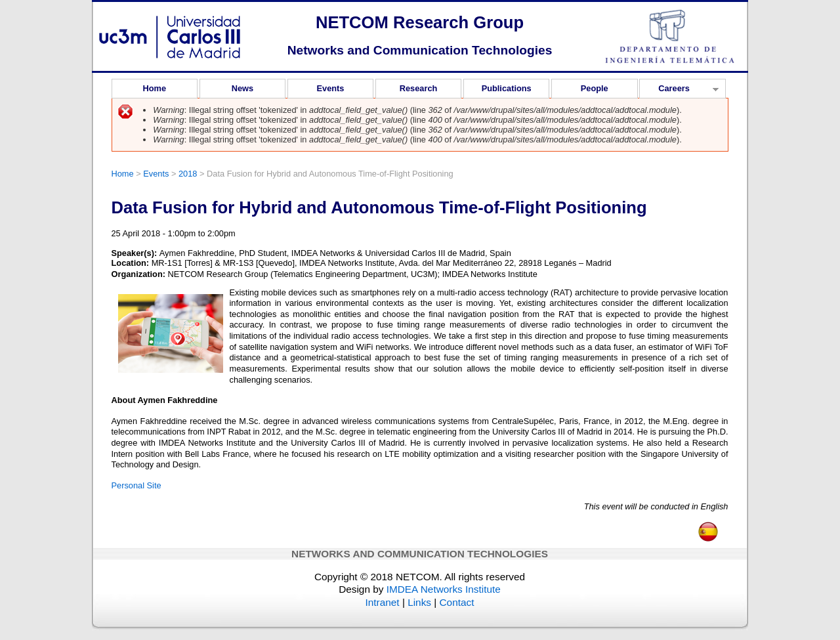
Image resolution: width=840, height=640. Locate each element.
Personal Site (136, 485)
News (242, 88)
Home (155, 88)
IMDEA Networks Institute (444, 589)
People (595, 88)
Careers (679, 91)
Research (419, 88)
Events (331, 88)
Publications (507, 88)
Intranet (383, 602)
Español (708, 528)
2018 (188, 174)
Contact (457, 602)
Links (419, 602)
